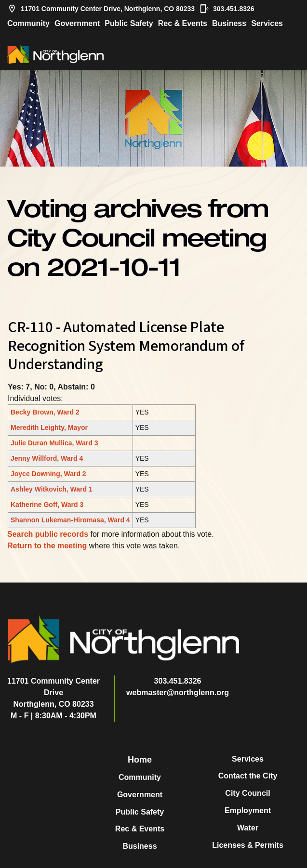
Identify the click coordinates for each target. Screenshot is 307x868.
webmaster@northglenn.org (178, 693)
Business (229, 23)
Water (248, 828)
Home (140, 760)
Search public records (48, 534)
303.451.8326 (227, 9)
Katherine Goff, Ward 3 (47, 505)
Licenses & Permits (248, 845)
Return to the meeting (47, 546)
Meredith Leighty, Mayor (49, 428)
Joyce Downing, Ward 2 (48, 474)
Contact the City (248, 776)
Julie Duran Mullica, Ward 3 (54, 443)
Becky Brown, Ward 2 (45, 412)
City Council (247, 793)
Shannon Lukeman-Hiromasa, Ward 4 (70, 520)
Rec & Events (183, 23)
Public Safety (129, 23)
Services (267, 23)
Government (77, 23)
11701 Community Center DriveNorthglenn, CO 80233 (53, 693)
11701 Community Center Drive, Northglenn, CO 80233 (101, 9)
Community (28, 23)
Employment (248, 810)
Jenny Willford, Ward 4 (47, 458)
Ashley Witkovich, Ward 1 (52, 489)
